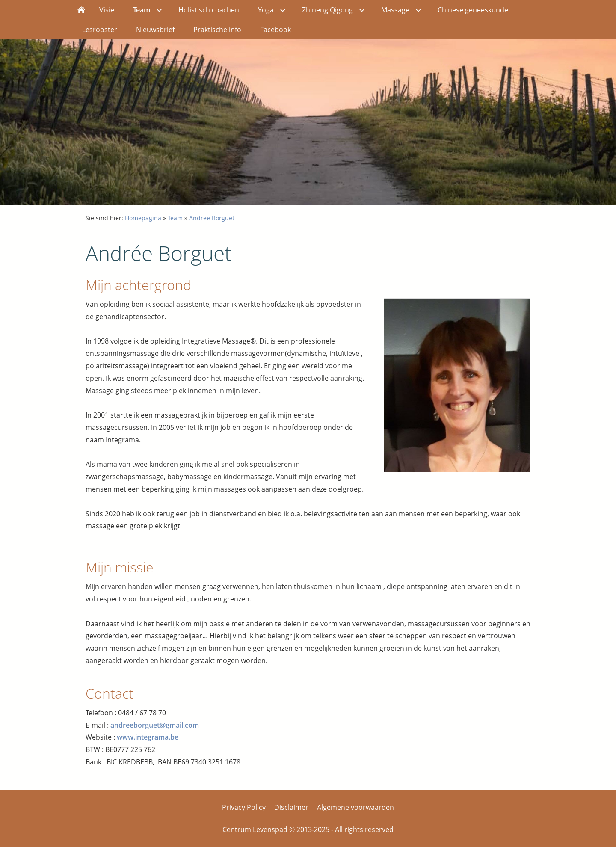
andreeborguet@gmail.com (155, 725)
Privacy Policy (244, 807)
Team (175, 218)
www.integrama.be (148, 737)
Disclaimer (291, 807)
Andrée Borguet (212, 218)
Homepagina (143, 218)
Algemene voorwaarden (355, 807)
